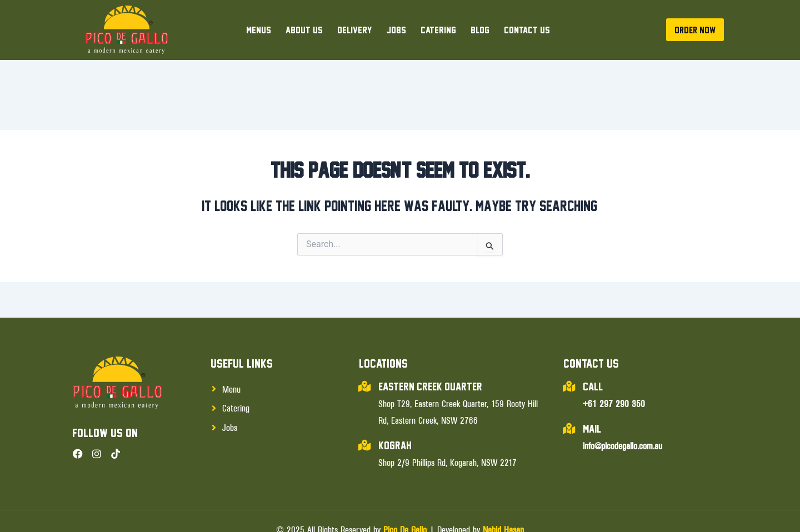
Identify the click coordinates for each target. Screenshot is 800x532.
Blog (480, 30)
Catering (438, 30)
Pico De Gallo (405, 495)
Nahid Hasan (503, 495)
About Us (304, 30)
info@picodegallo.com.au (622, 411)
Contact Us (527, 30)
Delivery (355, 30)
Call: (593, 352)
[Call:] (569, 352)
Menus (259, 30)
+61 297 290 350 (614, 369)
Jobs (396, 30)
